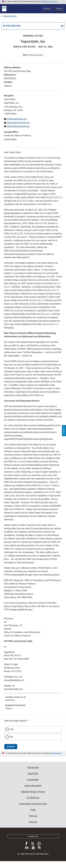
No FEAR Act (33, 798)
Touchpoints (56, 753)
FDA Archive (33, 767)
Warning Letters (10, 16)
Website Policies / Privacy (33, 792)
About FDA (33, 774)
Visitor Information (33, 786)
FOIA (33, 810)
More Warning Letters (33, 55)
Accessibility (33, 780)
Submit (11, 747)
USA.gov (33, 822)
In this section (12, 26)
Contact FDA (33, 836)
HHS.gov (33, 816)
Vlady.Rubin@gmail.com (18, 126)
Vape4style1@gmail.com (18, 123)
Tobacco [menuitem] (9, 708)
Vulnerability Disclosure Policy (33, 804)
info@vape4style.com (17, 119)
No (11, 737)
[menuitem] (33, 700)
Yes (12, 729)
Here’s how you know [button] (50, 1)
